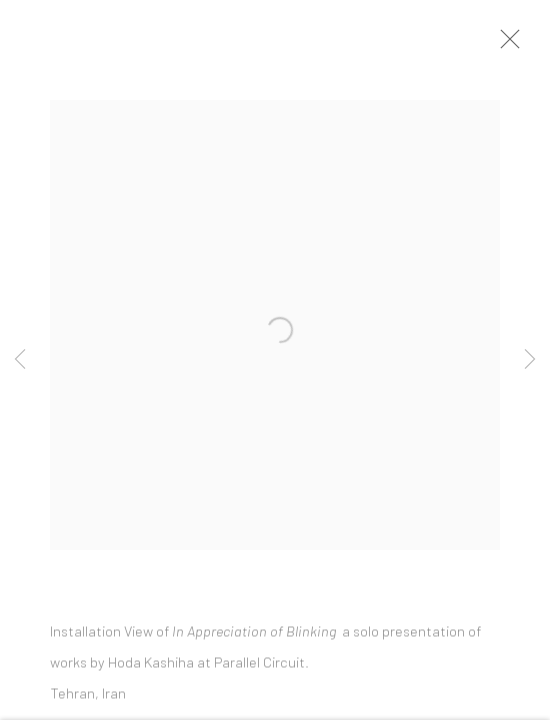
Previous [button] (20, 360)
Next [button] (530, 360)
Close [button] (510, 45)
